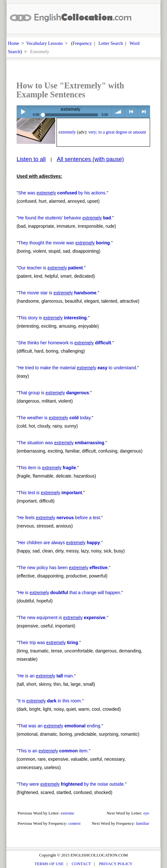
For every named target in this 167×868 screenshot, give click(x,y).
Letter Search (111, 43)
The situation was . (62, 443)
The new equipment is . (62, 618)
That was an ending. (60, 726)
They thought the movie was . (65, 243)
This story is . (53, 318)
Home (14, 43)
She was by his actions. (62, 193)
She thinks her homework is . (65, 343)
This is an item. (53, 751)
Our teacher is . (51, 268)
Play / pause (23, 112)
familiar (143, 823)
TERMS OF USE (49, 864)
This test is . (51, 493)
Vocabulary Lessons (45, 43)
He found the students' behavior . (65, 218)
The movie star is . (58, 293)
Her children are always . (60, 543)
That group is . (54, 393)
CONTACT (81, 864)
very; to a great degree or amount (117, 132)
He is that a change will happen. (70, 593)
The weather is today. (55, 418)
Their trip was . (49, 643)
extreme (67, 813)
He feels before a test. (60, 518)
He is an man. (46, 676)
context (74, 823)
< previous (131, 112)
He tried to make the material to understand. (78, 368)
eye (146, 813)
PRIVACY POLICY (116, 864)
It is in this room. (50, 701)
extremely (67, 132)
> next (144, 112)
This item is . (48, 468)
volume (118, 112)
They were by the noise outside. (72, 784)
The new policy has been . (64, 568)
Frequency (82, 43)
